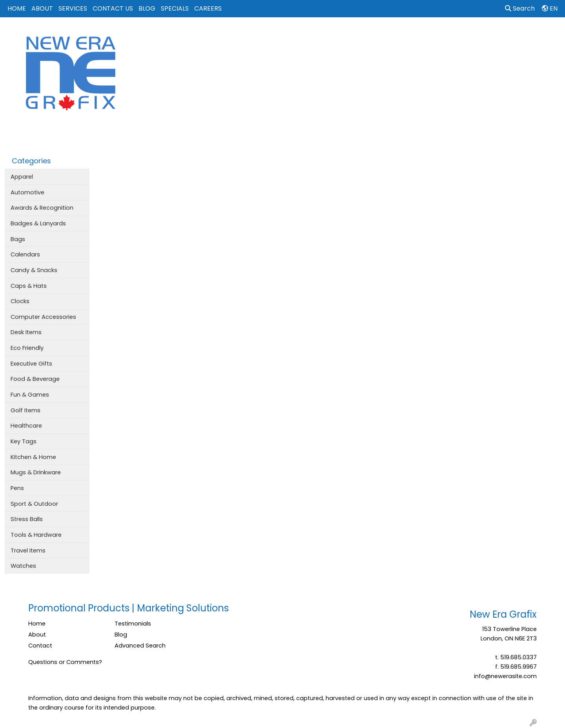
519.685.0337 (519, 657)
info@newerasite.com (505, 676)
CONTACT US (113, 8)
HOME (17, 8)
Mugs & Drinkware (36, 472)
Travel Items (28, 551)
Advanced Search (140, 646)
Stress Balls (27, 519)
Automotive (27, 192)
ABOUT (42, 8)
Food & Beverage (35, 379)
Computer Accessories (43, 317)
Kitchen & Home (33, 457)
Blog (121, 635)
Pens (17, 488)
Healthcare (26, 426)
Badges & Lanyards (38, 223)
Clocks (20, 301)
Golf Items (26, 410)
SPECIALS (175, 8)
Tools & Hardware (36, 535)
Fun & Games (30, 395)
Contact (40, 646)
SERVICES (73, 8)
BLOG (147, 8)
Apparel (271, 35)
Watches (23, 566)
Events (373, 35)
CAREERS (208, 8)
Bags (303, 35)
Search (520, 8)
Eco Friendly (27, 348)
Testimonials (133, 624)
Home (37, 624)
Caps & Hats (29, 286)
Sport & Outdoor (34, 504)
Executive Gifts (31, 364)
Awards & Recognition (42, 208)
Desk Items (26, 332)
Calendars (25, 254)
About (37, 635)
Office (404, 35)
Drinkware (337, 35)
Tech (432, 35)
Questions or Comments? (65, 662)
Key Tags (24, 441)
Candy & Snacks (34, 270)
